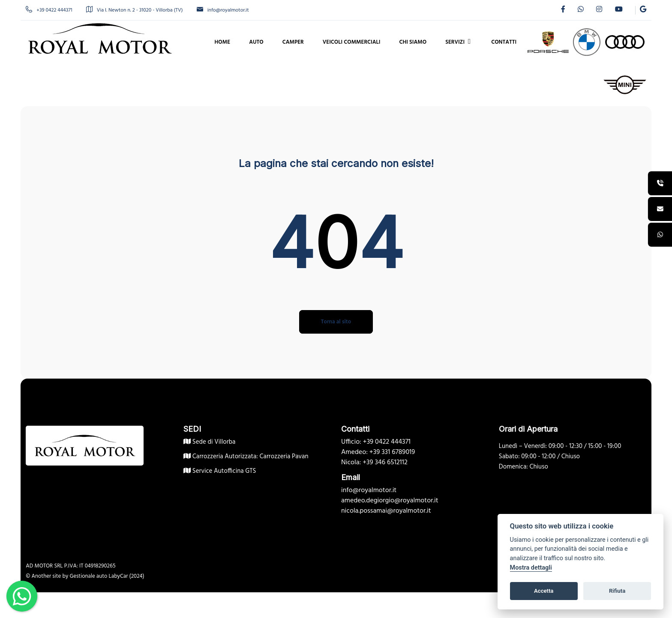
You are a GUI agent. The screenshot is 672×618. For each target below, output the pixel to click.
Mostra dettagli (531, 568)
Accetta (544, 591)
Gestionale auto (93, 576)
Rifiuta (617, 591)
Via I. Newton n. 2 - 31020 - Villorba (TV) (139, 10)
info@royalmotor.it (228, 10)
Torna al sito (336, 322)
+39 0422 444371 (54, 10)
